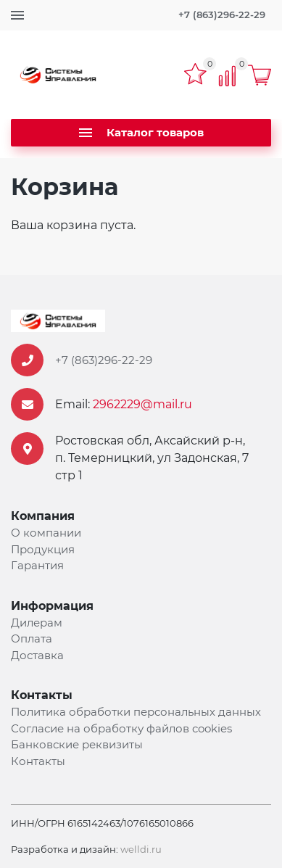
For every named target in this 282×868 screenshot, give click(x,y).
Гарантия (37, 565)
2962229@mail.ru (142, 404)
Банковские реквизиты (77, 744)
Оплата (32, 638)
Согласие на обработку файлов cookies (121, 728)
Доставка (37, 655)
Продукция (43, 549)
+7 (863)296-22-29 (222, 15)
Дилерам (37, 623)
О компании (46, 533)
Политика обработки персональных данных (136, 712)
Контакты (38, 761)
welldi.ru (141, 849)
